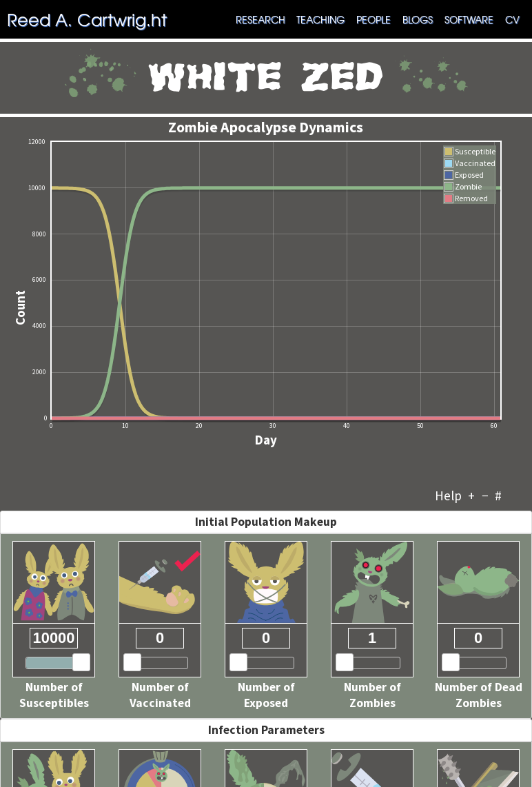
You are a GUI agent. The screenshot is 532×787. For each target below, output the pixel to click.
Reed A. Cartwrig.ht (87, 19)
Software (469, 19)
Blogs (418, 19)
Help (448, 495)
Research (260, 19)
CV (512, 19)
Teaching (320, 19)
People (374, 19)
